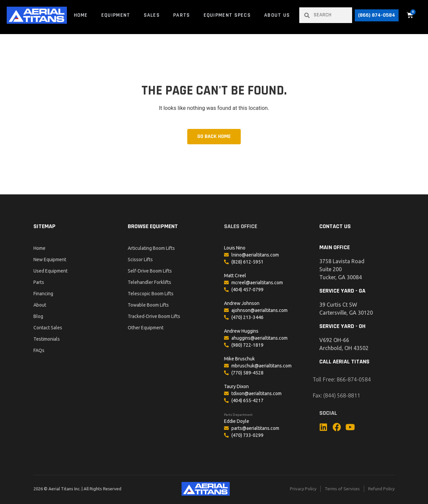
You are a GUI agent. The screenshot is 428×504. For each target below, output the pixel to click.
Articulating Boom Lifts (151, 248)
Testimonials (47, 339)
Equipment (116, 15)
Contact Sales (48, 328)
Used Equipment (50, 271)
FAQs (39, 350)
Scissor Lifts (140, 260)
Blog (38, 316)
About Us (277, 15)
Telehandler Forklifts (149, 282)
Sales (152, 15)
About (40, 305)
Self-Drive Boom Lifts (150, 271)
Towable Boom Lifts (148, 305)
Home (81, 15)
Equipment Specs (227, 15)
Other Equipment (146, 328)
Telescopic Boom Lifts (151, 294)
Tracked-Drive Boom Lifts (154, 316)
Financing (43, 294)
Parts (182, 15)
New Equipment (50, 260)
